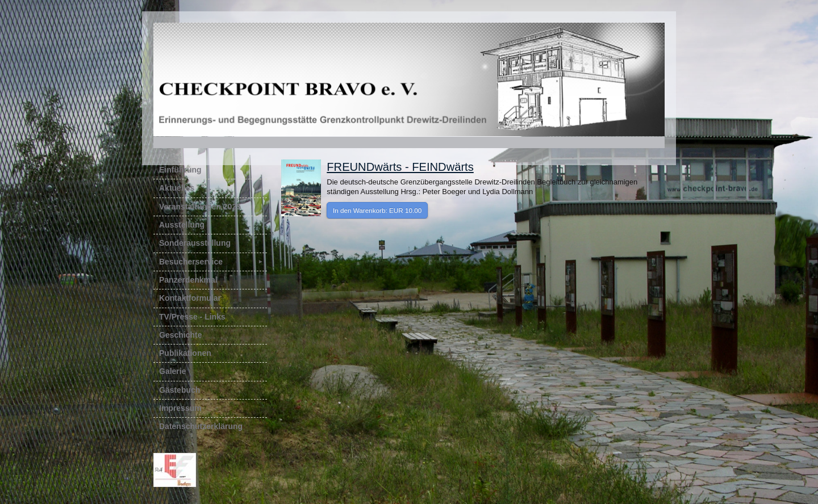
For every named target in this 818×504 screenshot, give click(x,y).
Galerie (172, 371)
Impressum (180, 408)
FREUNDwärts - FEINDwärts (400, 167)
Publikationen (185, 353)
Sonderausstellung (195, 243)
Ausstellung (182, 225)
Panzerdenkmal (188, 280)
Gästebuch (180, 390)
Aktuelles (177, 188)
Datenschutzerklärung (201, 426)
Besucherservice (213, 262)
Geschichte (180, 335)
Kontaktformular (190, 298)
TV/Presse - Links (192, 317)
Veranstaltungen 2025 (200, 207)
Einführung (180, 170)
